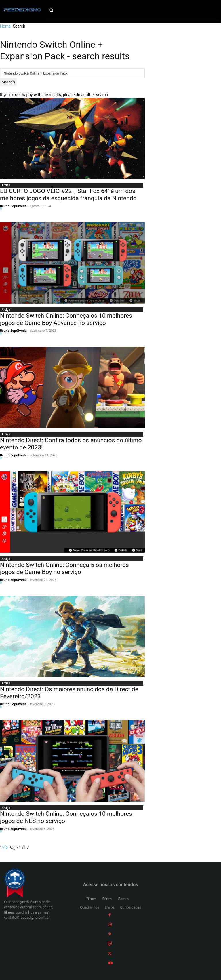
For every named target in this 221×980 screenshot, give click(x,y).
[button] (55, 10)
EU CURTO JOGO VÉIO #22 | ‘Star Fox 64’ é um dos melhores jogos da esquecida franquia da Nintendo (68, 195)
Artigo (6, 185)
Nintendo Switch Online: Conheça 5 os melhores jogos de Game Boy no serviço (64, 568)
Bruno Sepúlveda (13, 206)
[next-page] (7, 848)
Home (5, 26)
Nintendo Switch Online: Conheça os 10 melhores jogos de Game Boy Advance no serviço (66, 319)
